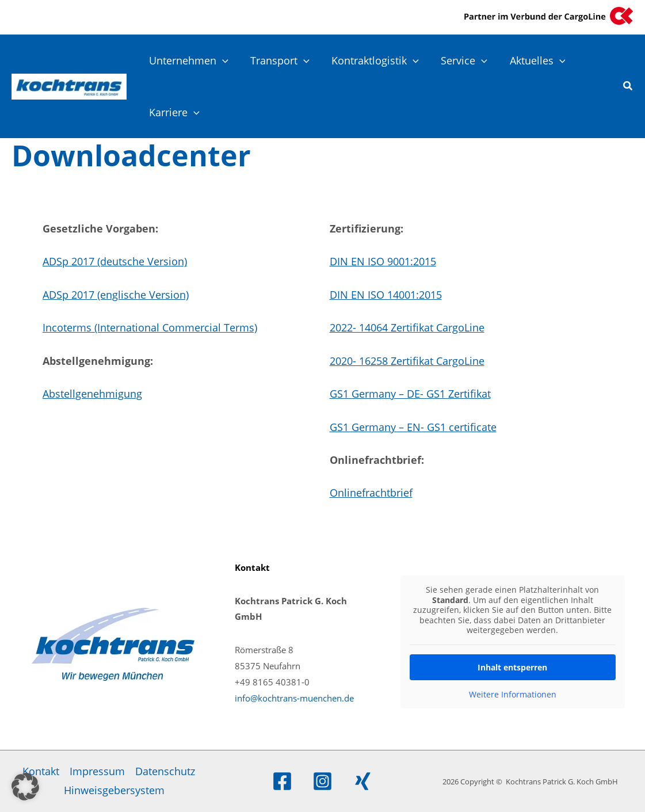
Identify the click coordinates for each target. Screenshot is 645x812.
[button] (628, 87)
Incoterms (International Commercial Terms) (150, 327)
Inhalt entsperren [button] (513, 667)
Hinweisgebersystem (114, 790)
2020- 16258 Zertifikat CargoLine (407, 361)
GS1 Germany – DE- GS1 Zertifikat (410, 394)
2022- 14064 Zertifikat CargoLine (407, 327)
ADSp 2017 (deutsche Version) (115, 261)
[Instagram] (322, 781)
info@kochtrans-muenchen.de (294, 698)
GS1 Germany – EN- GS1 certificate (413, 427)
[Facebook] (282, 781)
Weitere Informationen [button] (513, 694)
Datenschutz (165, 771)
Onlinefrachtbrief (371, 493)
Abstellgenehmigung (92, 394)
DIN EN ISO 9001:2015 (383, 261)
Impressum (97, 771)
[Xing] (363, 781)
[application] (222, 60)
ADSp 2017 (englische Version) (116, 295)
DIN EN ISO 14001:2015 (386, 295)
